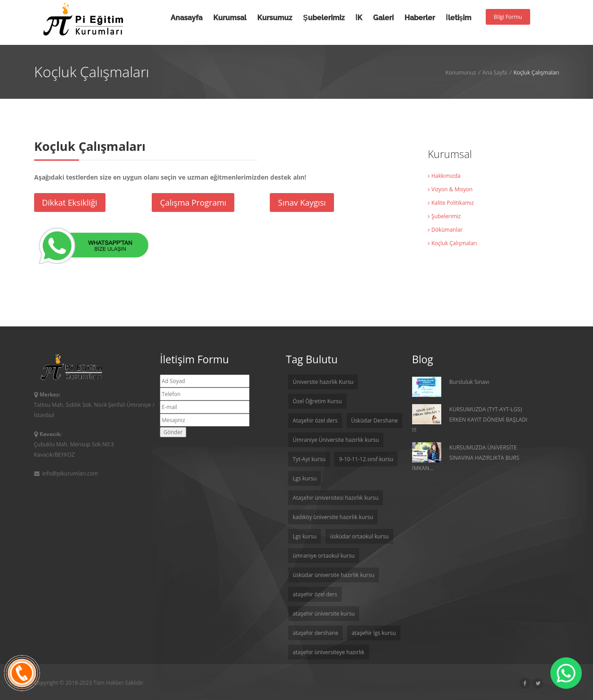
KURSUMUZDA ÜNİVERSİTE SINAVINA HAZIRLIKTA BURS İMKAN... (466, 457)
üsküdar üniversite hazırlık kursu (334, 575)
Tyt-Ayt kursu (309, 459)
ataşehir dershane (315, 633)
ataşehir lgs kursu (374, 633)
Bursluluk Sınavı (451, 387)
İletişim (459, 18)
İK (359, 18)
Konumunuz (461, 73)
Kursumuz (275, 18)
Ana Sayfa (495, 73)
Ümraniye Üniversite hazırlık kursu (336, 440)
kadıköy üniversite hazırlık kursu (333, 517)
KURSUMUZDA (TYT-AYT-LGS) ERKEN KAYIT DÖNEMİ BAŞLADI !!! (470, 419)
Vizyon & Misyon (450, 189)
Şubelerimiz (324, 18)
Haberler (420, 18)
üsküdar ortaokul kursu (359, 536)
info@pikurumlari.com (66, 473)
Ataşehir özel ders (315, 420)
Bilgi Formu (508, 17)
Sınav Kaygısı (302, 203)
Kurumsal (230, 18)
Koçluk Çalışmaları (452, 243)
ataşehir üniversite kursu (324, 614)
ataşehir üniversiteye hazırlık (328, 652)
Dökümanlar (445, 230)
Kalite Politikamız (451, 203)
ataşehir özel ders (315, 594)
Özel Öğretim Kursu (317, 401)
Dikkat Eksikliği (70, 203)
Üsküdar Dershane (374, 420)
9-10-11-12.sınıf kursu (366, 459)
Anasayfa (187, 18)
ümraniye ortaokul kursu (324, 556)
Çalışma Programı (193, 203)
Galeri (383, 18)
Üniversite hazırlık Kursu (323, 382)
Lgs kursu (305, 478)
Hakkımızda (444, 176)
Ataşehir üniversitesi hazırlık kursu (336, 498)
